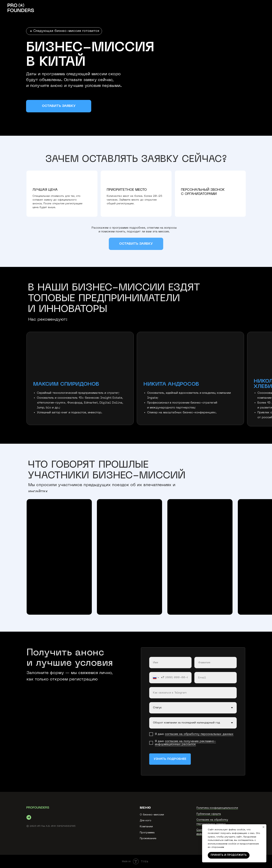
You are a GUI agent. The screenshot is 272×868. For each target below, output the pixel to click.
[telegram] (29, 817)
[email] (216, 678)
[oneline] (193, 693)
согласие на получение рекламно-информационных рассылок (185, 743)
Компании (146, 827)
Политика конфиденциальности (217, 808)
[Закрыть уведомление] (263, 827)
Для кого (146, 821)
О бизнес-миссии (152, 815)
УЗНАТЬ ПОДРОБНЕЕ (170, 759)
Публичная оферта (209, 814)
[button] (59, 106)
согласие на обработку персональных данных (199, 734)
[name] (170, 663)
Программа (147, 833)
